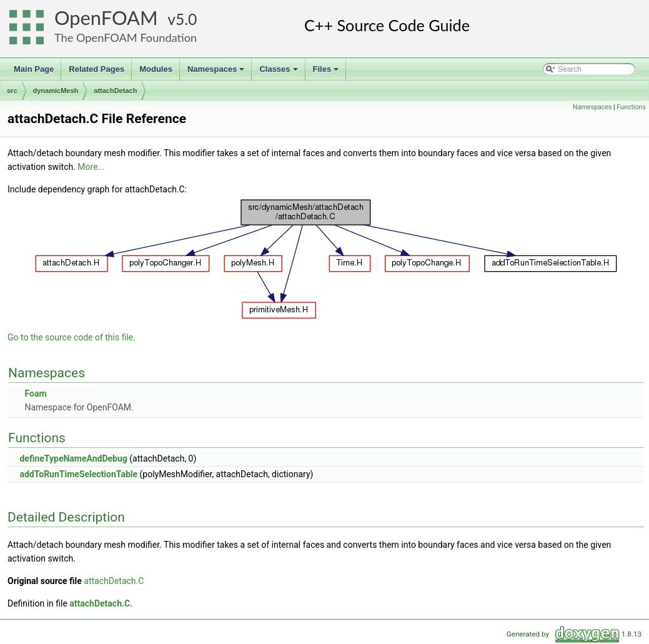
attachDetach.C (114, 581)
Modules (156, 69)
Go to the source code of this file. (72, 337)
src (12, 91)
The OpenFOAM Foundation (126, 37)
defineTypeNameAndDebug (73, 458)
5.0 (186, 19)
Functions (631, 107)
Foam (35, 394)
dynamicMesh (56, 91)
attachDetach (115, 91)
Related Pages (97, 69)
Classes (279, 72)
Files (327, 72)
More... (91, 167)
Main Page (34, 69)
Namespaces (217, 72)
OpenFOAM (106, 18)
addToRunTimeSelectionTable (78, 474)
